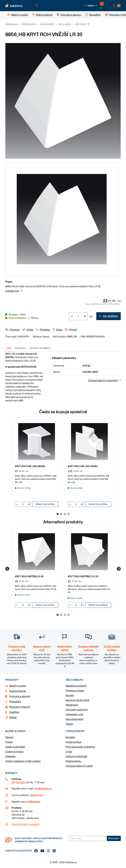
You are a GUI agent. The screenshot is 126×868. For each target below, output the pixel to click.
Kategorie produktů (76, 686)
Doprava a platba (75, 690)
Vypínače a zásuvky (20, 696)
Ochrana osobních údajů (79, 766)
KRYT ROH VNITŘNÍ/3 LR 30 (83, 576)
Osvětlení (14, 712)
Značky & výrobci (14, 751)
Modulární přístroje (20, 707)
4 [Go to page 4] (68, 514)
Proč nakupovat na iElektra (80, 747)
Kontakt (70, 695)
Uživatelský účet (74, 714)
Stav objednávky (75, 719)
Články (69, 724)
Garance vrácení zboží (78, 700)
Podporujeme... (74, 761)
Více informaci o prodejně (25, 824)
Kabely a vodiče (18, 686)
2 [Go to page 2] (61, 514)
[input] (23, 504)
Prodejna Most (73, 742)
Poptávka (10, 756)
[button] (91, 6)
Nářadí (13, 717)
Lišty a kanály (64, 24)
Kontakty (70, 737)
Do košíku (109, 316)
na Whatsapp (33, 802)
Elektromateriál (29, 24)
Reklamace (72, 705)
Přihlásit (114, 838)
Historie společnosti (76, 756)
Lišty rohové (80, 24)
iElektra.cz (13, 24)
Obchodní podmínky (77, 709)
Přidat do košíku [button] (45, 504)
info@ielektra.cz (43, 788)
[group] (37, 463)
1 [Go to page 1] (58, 514)
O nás (69, 751)
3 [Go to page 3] (65, 514)
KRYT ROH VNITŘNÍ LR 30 (29, 576)
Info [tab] (9, 348)
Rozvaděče (15, 701)
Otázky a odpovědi (15, 747)
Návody (9, 737)
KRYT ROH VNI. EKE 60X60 (83, 466)
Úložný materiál (47, 24)
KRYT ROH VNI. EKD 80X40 (30, 466)
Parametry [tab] (21, 348)
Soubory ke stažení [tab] (40, 348)
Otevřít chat (36, 795)
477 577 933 (18, 782)
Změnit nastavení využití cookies (23, 761)
